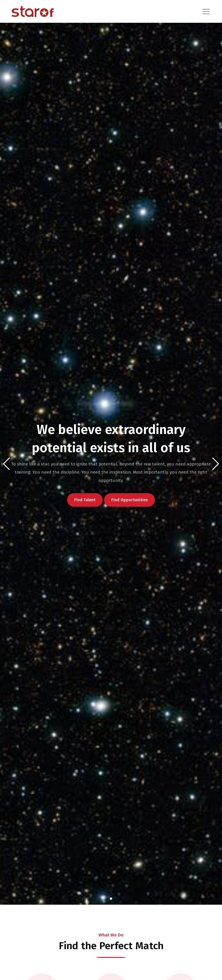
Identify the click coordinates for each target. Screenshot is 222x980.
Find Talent (86, 500)
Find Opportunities (131, 500)
